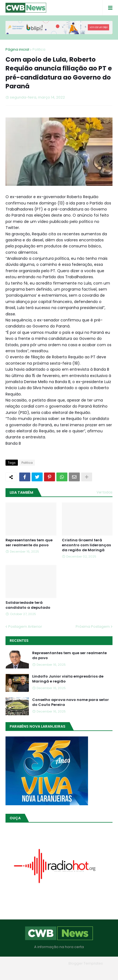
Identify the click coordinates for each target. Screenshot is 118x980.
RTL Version (94, 971)
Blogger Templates (86, 963)
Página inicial (17, 49)
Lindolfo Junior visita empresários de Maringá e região (68, 679)
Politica (39, 49)
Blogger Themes (51, 963)
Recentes (19, 641)
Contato (70, 971)
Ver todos (105, 492)
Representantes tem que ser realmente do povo (29, 543)
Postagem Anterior (25, 627)
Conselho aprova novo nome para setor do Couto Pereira (71, 702)
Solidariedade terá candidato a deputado (28, 605)
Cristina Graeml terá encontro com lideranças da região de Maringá (86, 545)
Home (20, 971)
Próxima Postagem (93, 627)
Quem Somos (44, 971)
